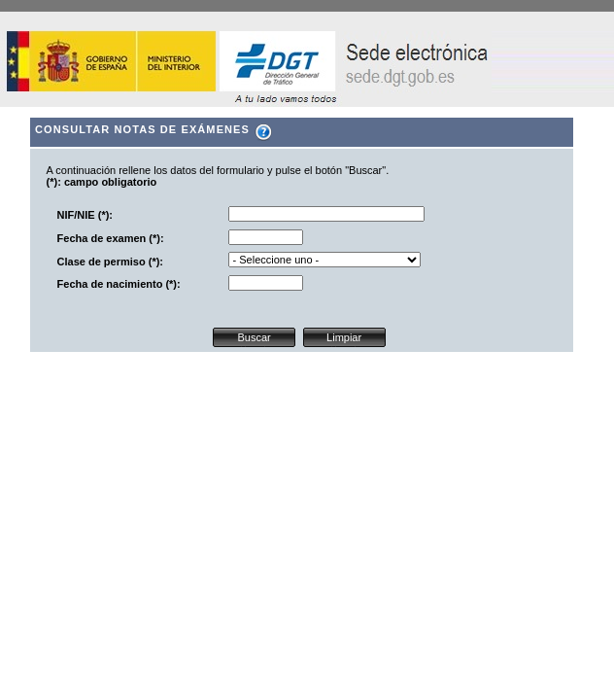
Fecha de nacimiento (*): (119, 284)
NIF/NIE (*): (85, 215)
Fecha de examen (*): (111, 238)
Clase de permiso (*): (110, 262)
